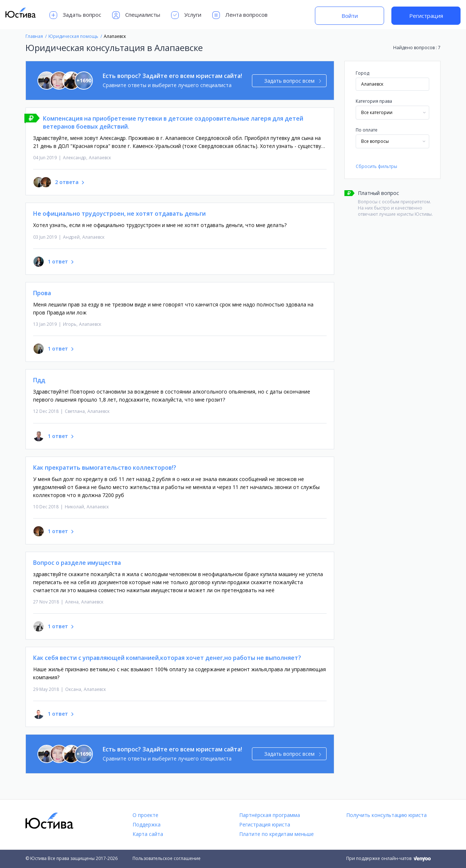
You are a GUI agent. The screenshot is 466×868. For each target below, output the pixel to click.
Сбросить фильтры (376, 166)
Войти (350, 16)
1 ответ (58, 261)
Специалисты (136, 15)
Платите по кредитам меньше (277, 834)
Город (362, 73)
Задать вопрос (75, 15)
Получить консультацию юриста (386, 815)
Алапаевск (100, 158)
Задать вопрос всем (293, 81)
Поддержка (147, 824)
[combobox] (392, 113)
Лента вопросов (240, 15)
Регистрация (426, 16)
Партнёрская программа (270, 815)
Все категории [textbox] (377, 112)
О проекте (145, 815)
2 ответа (67, 182)
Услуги (186, 15)
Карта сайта (148, 834)
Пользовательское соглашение (167, 858)
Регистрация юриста (265, 824)
